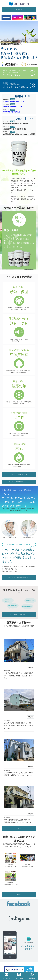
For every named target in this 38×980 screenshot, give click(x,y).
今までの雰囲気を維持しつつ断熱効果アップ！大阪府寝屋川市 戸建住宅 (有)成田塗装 (19, 676)
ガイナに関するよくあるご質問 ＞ (19, 614)
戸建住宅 (30, 667)
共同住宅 (30, 717)
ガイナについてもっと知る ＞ (19, 474)
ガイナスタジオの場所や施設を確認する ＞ (19, 577)
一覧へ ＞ (30, 96)
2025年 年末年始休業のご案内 (13, 107)
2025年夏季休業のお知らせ (12, 112)
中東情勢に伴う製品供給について (14, 101)
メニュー (19, 10)
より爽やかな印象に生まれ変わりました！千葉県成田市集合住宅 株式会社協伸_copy (19, 725)
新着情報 (13, 99)
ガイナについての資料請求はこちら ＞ (19, 482)
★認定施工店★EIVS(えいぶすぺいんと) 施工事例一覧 (19, 134)
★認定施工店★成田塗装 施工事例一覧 (16, 124)
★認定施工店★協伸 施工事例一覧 (14, 129)
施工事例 (13, 121)
